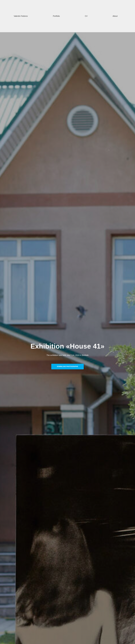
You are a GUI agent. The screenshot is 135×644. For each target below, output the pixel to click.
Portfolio (56, 16)
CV (86, 16)
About (115, 16)
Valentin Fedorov (21, 16)
